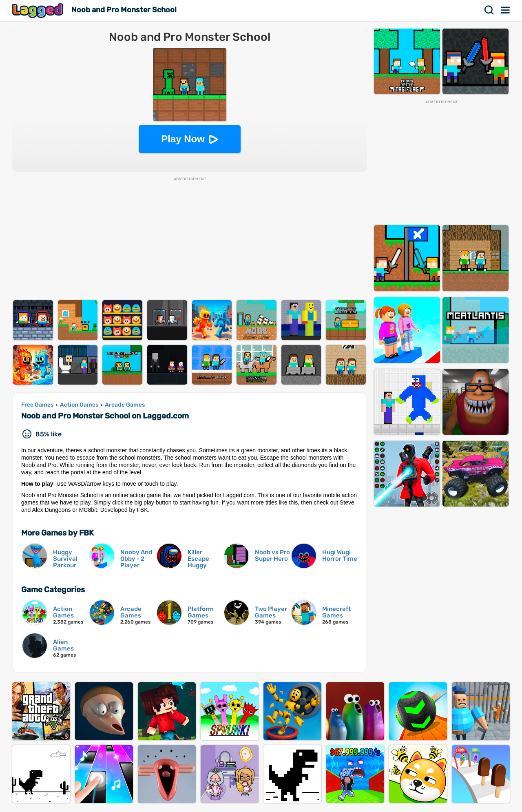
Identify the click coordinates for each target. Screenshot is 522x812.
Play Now (183, 139)
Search (489, 10)
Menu (506, 10)
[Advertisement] (189, 239)
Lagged (39, 10)
